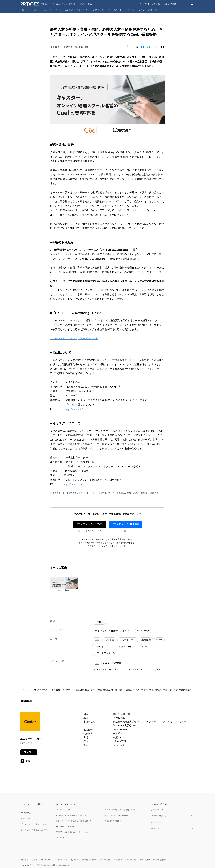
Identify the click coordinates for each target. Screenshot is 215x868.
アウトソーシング (128, 647)
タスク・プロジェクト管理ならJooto (120, 810)
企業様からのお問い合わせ (125, 860)
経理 (97, 640)
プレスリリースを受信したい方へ (35, 824)
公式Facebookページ (159, 810)
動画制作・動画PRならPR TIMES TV (71, 815)
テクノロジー (34, 10)
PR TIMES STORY (63, 810)
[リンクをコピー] (162, 47)
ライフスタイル (116, 10)
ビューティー (83, 10)
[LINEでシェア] (148, 47)
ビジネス (131, 10)
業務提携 (146, 640)
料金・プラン (26, 819)
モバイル (48, 10)
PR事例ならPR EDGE (113, 821)
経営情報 (99, 622)
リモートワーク (128, 640)
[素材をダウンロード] (157, 47)
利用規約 (75, 860)
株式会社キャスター (61, 690)
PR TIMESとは (27, 813)
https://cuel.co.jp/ (74, 409)
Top (22, 10)
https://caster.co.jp (73, 484)
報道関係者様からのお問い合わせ (96, 860)
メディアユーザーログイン (90, 524)
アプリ (58, 10)
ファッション (99, 10)
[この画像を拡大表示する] (64, 584)
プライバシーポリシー (41, 860)
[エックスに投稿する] (137, 47)
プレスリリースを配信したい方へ (35, 830)
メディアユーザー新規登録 (125, 524)
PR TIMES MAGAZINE (65, 827)
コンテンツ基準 (61, 860)
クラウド (99, 647)
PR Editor (60, 838)
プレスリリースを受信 (149, 4)
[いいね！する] (128, 47)
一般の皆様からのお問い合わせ (153, 860)
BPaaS (159, 640)
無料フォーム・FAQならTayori (117, 815)
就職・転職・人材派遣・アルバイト (113, 631)
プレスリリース (40, 690)
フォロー (29, 752)
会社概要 (25, 860)
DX (111, 647)
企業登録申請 (170, 4)
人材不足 (109, 640)
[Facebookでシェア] (143, 47)
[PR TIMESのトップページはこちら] (56, 4)
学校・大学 (143, 631)
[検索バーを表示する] (192, 4)
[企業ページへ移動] (30, 723)
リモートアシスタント (106, 653)
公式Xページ (156, 822)
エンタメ (69, 10)
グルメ (142, 10)
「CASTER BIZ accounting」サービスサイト (74, 338)
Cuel (145, 647)
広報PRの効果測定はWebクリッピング (72, 832)
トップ (25, 690)
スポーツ (153, 10)
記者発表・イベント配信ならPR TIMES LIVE (74, 821)
